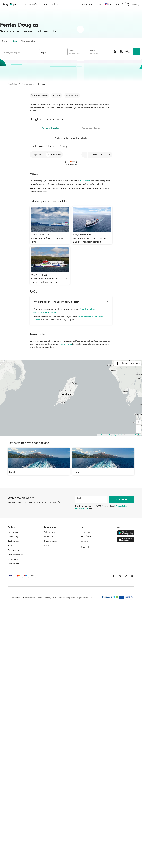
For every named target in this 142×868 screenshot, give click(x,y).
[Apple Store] (126, 539)
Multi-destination (28, 41)
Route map (13, 559)
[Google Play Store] (126, 533)
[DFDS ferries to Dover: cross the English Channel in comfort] (92, 225)
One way (6, 41)
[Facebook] (114, 576)
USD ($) (119, 4)
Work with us (50, 536)
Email (79, 498)
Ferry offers (31, 4)
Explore (54, 4)
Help (99, 4)
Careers (48, 545)
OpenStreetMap (136, 435)
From (6, 50)
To (40, 50)
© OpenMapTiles (118, 435)
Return (15, 41)
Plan (45, 4)
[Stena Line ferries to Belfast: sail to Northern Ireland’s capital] (50, 266)
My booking (88, 4)
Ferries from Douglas (92, 128)
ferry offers (85, 181)
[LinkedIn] (132, 576)
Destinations (13, 541)
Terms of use (30, 598)
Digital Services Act (85, 598)
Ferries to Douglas (50, 128)
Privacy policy (51, 598)
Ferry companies (15, 555)
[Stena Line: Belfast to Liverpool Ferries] (50, 225)
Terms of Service (81, 508)
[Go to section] (39, 95)
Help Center (86, 536)
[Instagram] (120, 576)
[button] (48, 155)
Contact (85, 541)
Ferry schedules (28, 84)
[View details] (59, 502)
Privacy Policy (122, 506)
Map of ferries (65, 344)
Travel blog (13, 536)
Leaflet (100, 435)
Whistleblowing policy (67, 598)
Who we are (50, 532)
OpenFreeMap (108, 435)
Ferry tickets (13, 84)
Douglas (42, 84)
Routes (11, 545)
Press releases (51, 541)
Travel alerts (87, 547)
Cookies (40, 598)
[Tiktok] (126, 576)
